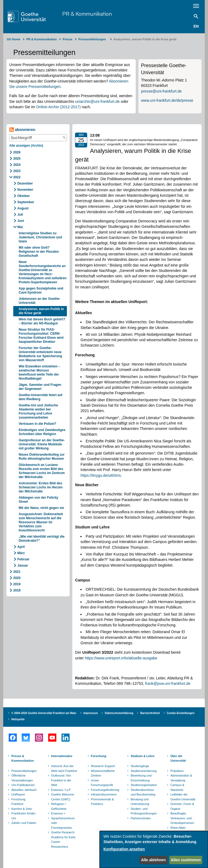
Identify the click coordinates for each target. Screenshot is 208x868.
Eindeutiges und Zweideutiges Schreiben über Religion (42, 432)
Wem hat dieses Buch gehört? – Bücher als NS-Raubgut (42, 321)
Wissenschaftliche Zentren (103, 773)
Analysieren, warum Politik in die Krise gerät (41, 311)
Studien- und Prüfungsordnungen (144, 811)
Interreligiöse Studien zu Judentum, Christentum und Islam (40, 237)
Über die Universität (178, 758)
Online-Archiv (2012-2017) (58, 107)
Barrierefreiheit (150, 713)
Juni (21, 221)
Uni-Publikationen (23, 785)
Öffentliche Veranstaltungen (22, 778)
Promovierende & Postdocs (103, 802)
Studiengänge (140, 766)
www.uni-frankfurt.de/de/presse (167, 100)
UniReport (18, 794)
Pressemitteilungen (24, 771)
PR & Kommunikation (87, 14)
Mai (20, 227)
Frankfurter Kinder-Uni (24, 816)
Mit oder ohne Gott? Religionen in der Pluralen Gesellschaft (39, 252)
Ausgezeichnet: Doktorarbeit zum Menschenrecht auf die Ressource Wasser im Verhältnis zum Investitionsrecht (41, 522)
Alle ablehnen (153, 860)
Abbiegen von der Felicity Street (38, 500)
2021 (17, 572)
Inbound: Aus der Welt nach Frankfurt (64, 768)
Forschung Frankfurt (18, 802)
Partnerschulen (141, 818)
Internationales (62, 756)
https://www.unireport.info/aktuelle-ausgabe (121, 658)
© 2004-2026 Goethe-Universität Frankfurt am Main (44, 713)
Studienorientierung (143, 771)
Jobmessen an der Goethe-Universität (40, 301)
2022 (17, 177)
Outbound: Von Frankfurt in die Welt (61, 780)
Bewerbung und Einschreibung (141, 778)
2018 (17, 590)
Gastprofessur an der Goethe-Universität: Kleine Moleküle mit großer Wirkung (42, 444)
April (21, 547)
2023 (17, 171)
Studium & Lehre (142, 756)
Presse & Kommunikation (23, 758)
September (26, 202)
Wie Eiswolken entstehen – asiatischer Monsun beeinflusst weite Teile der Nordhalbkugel (39, 372)
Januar (23, 565)
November (25, 190)
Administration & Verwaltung (181, 778)
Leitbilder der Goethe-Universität (183, 797)
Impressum (91, 713)
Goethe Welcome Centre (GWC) (63, 797)
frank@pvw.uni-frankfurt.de (168, 683)
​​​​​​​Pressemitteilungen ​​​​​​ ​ (93, 39)
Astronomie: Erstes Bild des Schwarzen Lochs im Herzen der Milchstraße (41, 487)
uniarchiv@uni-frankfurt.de (97, 101)
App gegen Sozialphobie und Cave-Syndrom (41, 290)
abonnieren (22, 130)
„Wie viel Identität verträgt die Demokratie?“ (42, 539)
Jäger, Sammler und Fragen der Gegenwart (40, 387)
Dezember (25, 183)
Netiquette (18, 719)
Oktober (24, 196)
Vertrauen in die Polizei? (38, 424)
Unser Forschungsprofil (102, 783)
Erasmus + (58, 813)
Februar (23, 559)
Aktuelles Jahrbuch (24, 790)
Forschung (99, 756)
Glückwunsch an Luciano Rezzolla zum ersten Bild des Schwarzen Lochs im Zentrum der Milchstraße (42, 471)
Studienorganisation (144, 785)
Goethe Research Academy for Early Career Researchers (63, 839)
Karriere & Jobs (22, 809)
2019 (17, 584)
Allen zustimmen (186, 860)
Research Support (103, 766)
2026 (17, 152)
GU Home (14, 39)
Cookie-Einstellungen (181, 713)
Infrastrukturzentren (104, 794)
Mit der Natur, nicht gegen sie (42, 508)
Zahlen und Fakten (24, 823)
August (23, 208)
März (21, 553)
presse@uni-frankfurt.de (161, 91)
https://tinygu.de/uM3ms (101, 475)
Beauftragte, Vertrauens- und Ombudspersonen (182, 818)
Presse (67, 39)
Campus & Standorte (177, 787)
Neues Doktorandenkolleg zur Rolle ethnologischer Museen (42, 457)
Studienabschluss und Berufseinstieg (143, 792)
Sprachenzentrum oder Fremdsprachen (63, 823)
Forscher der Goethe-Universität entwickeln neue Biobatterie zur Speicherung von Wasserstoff (40, 354)
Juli (20, 215)
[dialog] (154, 849)
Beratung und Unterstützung (140, 802)
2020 (17, 578)
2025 (17, 159)
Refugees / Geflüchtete (59, 806)
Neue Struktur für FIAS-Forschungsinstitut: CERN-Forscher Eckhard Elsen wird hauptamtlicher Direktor (41, 336)
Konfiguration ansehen (124, 849)
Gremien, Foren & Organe (182, 806)
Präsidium (177, 771)
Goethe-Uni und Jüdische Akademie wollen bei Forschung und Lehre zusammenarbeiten (38, 411)
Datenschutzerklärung (119, 713)
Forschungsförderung (105, 790)
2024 (17, 165)
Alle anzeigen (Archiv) (26, 146)
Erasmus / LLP (61, 790)
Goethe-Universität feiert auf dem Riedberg (40, 397)
